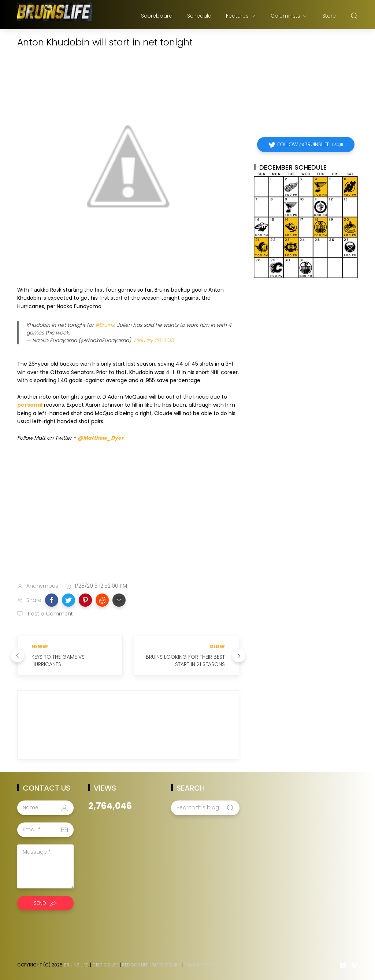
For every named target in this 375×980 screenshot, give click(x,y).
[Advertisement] (128, 519)
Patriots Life (166, 965)
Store (329, 16)
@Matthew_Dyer (101, 438)
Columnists (289, 16)
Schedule (199, 16)
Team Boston (199, 965)
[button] (52, 600)
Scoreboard (157, 16)
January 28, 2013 (153, 340)
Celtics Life (105, 965)
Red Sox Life (135, 965)
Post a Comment (50, 614)
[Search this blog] (205, 808)
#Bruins (105, 325)
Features (241, 16)
